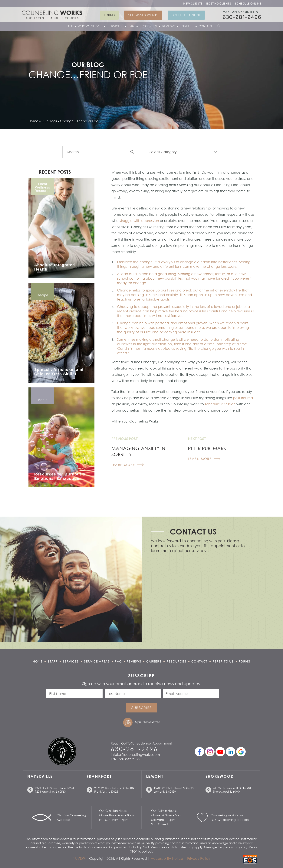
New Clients (193, 4)
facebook (199, 752)
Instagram (210, 752)
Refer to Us (223, 661)
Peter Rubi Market (209, 448)
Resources (148, 26)
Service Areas (97, 661)
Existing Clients (219, 4)
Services (115, 26)
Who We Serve (89, 26)
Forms (109, 15)
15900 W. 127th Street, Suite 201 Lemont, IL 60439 (174, 790)
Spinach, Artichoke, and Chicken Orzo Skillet (59, 372)
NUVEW (79, 858)
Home (38, 661)
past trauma (242, 398)
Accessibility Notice (167, 858)
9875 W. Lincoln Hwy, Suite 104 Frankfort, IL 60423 (114, 790)
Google (241, 752)
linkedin (231, 752)
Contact (205, 26)
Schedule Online (248, 4)
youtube (220, 752)
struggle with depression (139, 221)
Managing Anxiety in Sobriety (138, 451)
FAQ (132, 26)
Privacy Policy (199, 858)
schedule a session (220, 404)
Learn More (123, 465)
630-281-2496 (242, 17)
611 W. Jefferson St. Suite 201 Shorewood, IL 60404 (232, 790)
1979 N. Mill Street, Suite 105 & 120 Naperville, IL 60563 (55, 790)
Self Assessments (143, 15)
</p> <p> (201, 598)
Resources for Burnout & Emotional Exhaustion (60, 476)
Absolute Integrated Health (55, 267)
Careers (187, 26)
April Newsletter (147, 722)
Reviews (169, 26)
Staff (69, 26)
